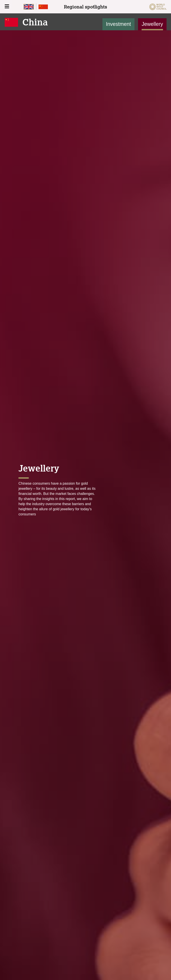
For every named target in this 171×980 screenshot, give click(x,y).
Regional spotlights (85, 7)
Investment (119, 24)
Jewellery (152, 24)
